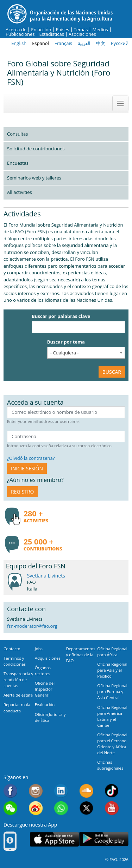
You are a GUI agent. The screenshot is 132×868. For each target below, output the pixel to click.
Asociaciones (82, 34)
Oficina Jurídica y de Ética (50, 717)
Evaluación (45, 704)
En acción (41, 30)
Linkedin (61, 791)
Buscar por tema (66, 342)
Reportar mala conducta (17, 707)
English (19, 43)
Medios (100, 30)
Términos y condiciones (15, 661)
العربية (84, 43)
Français (63, 43)
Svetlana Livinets (46, 576)
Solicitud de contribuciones (36, 149)
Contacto (12, 649)
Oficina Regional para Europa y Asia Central (112, 691)
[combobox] (86, 353)
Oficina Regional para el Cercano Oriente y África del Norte (112, 744)
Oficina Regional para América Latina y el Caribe (112, 716)
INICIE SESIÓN (27, 468)
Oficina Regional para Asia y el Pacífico (112, 670)
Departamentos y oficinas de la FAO (81, 655)
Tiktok (112, 791)
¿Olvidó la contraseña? (31, 458)
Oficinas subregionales (110, 765)
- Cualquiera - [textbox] (65, 353)
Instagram (36, 791)
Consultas (17, 134)
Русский (120, 43)
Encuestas (18, 163)
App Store (55, 839)
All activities (20, 192)
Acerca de (16, 30)
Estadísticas (52, 34)
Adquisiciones (48, 658)
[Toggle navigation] (120, 103)
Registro (22, 492)
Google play (104, 839)
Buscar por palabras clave (61, 316)
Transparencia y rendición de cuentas (18, 680)
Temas (81, 30)
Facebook (10, 791)
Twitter (86, 808)
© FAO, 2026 (117, 859)
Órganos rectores (43, 671)
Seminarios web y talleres (34, 178)
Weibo (36, 808)
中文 (101, 43)
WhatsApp (61, 808)
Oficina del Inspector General (45, 689)
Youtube (112, 808)
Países (62, 30)
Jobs (39, 649)
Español (40, 43)
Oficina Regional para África (112, 652)
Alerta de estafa (18, 695)
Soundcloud (86, 791)
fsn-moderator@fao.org (32, 626)
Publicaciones (20, 34)
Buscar (112, 372)
